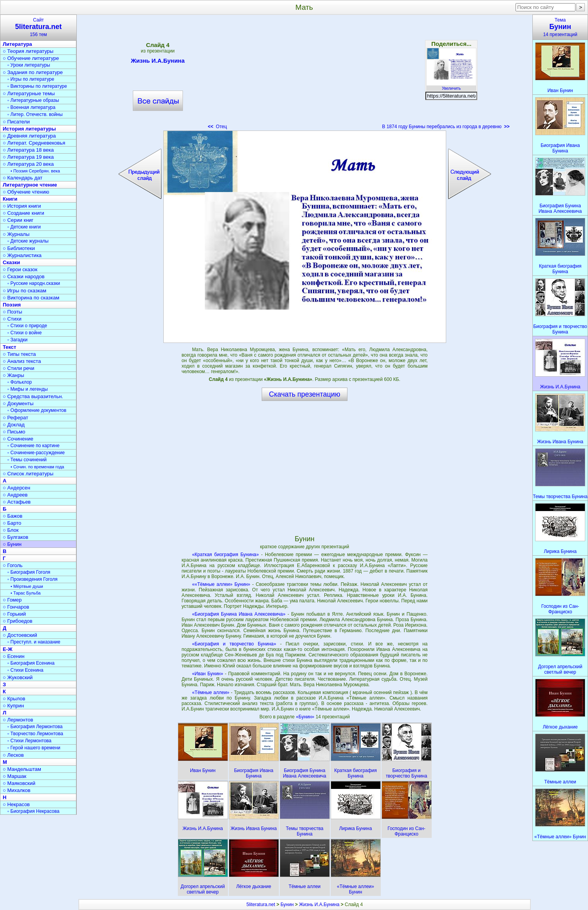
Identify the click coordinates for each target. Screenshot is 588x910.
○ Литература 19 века (28, 157)
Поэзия (12, 305)
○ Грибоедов (18, 621)
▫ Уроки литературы (29, 65)
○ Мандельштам (22, 769)
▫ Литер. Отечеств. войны (35, 114)
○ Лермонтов (18, 720)
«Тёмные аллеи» (211, 692)
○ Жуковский (18, 677)
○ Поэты (13, 312)
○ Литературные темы (29, 93)
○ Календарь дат (23, 178)
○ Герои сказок (20, 269)
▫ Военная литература (31, 107)
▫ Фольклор (20, 382)
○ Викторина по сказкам (31, 298)
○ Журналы (16, 234)
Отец (217, 127)
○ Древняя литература (29, 136)
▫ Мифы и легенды (28, 389)
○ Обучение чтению (26, 192)
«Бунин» (306, 717)
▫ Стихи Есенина (25, 670)
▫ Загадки (17, 340)
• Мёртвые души (27, 586)
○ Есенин (14, 656)
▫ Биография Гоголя (29, 572)
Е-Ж (8, 649)
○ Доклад (14, 425)
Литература (17, 44)
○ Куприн (13, 706)
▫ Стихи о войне (24, 333)
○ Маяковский (19, 783)
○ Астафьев (17, 502)
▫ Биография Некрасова (33, 811)
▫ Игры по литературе (31, 79)
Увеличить (451, 86)
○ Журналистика (22, 255)
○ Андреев (15, 495)
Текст (9, 347)
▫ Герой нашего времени (34, 748)
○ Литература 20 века (28, 164)
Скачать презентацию (305, 394)
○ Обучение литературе (31, 58)
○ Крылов (14, 699)
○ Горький (14, 614)
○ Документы (18, 403)
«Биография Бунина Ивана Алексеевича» (239, 614)
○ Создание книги (24, 213)
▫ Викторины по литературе (37, 86)
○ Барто (12, 523)
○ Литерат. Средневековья (34, 143)
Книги (10, 199)
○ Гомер (12, 600)
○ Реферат (15, 418)
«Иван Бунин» (207, 674)
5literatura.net (261, 905)
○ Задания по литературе (33, 72)
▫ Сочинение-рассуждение (36, 453)
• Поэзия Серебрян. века (35, 171)
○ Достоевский (20, 635)
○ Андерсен (16, 488)
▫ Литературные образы (33, 100)
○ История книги (22, 206)
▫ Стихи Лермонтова (29, 741)
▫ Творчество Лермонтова (35, 734)
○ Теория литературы (28, 51)
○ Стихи (12, 319)
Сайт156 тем (38, 27)
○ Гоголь (13, 565)
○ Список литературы (28, 474)
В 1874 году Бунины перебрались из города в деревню (446, 127)
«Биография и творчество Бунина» (234, 644)
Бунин (287, 905)
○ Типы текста (19, 354)
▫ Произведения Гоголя (33, 579)
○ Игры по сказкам (24, 291)
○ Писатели (16, 122)
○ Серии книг (18, 220)
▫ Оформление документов (37, 410)
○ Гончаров (16, 607)
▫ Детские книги (24, 227)
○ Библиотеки (19, 248)
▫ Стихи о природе (27, 326)
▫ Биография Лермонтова (35, 727)
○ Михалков (17, 790)
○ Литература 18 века (28, 150)
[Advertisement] (304, 74)
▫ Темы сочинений (27, 460)
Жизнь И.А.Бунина (158, 62)
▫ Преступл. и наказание (34, 642)
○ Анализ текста (22, 361)
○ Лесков (13, 755)
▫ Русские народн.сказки (34, 283)
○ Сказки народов (24, 276)
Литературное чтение (30, 185)
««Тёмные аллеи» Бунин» (221, 584)
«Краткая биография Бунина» (225, 555)
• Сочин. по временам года (37, 467)
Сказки (11, 262)
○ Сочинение (18, 439)
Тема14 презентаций (560, 27)
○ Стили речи (19, 368)
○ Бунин (12, 544)
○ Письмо (14, 432)
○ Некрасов (16, 804)
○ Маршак (14, 776)
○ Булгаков (15, 537)
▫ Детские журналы (28, 241)
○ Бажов (13, 516)
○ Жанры (14, 375)
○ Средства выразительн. (33, 396)
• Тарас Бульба (26, 593)
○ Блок (11, 530)
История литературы (29, 129)
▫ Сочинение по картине (33, 446)
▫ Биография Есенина (31, 663)
